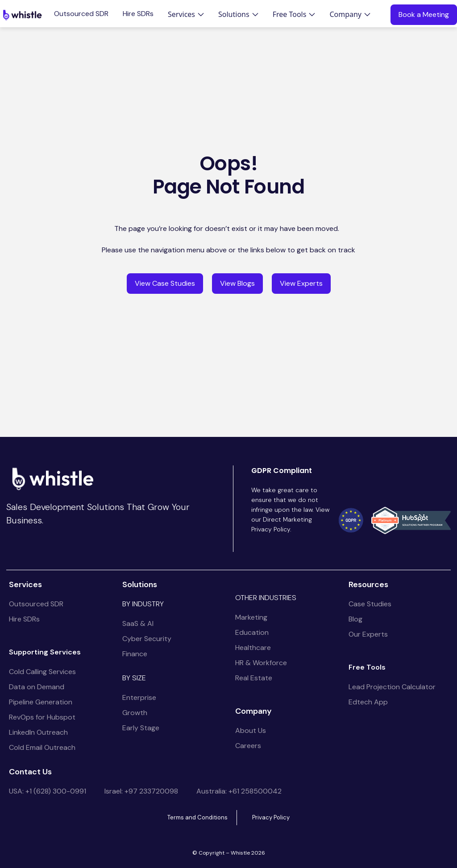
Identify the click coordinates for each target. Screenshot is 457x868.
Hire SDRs (138, 14)
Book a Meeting (424, 14)
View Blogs (237, 283)
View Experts (301, 283)
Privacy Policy (271, 817)
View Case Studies (165, 283)
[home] (22, 15)
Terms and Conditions (197, 817)
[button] (186, 14)
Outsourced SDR (81, 14)
